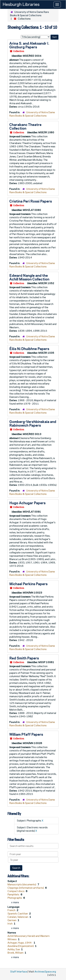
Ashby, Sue (14, 949)
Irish (10, 924)
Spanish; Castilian (18, 914)
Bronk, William (16, 953)
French (12, 910)
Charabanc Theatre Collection (25, 126)
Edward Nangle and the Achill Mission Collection (29, 277)
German (12, 920)
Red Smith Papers (24, 658)
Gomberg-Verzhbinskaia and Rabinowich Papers (33, 423)
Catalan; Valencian (18, 917)
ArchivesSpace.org (45, 972)
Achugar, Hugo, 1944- (20, 943)
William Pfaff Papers (26, 734)
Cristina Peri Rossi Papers (31, 201)
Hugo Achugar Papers (27, 503)
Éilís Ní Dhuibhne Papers (29, 349)
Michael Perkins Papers (28, 584)
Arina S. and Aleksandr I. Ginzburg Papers (29, 45)
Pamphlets (14, 894)
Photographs (15, 898)
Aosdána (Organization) (21, 946)
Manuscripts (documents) (22, 884)
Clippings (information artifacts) (26, 888)
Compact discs (16, 891)
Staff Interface (19, 972)
